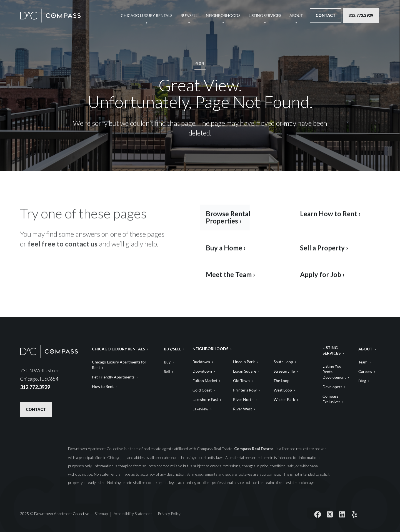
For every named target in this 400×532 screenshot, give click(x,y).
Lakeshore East (205, 399)
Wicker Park (284, 399)
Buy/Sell (189, 18)
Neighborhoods (223, 18)
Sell (167, 371)
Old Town (241, 381)
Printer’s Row (245, 390)
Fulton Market (205, 381)
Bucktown (201, 362)
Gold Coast (202, 390)
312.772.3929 (361, 15)
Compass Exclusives (331, 399)
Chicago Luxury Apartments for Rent (119, 365)
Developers (332, 387)
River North (243, 399)
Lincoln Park (244, 362)
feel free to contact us (63, 248)
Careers (365, 371)
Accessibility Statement (133, 513)
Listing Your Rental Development (334, 372)
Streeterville (284, 371)
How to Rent (103, 386)
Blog (362, 381)
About (296, 18)
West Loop (283, 390)
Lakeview (200, 409)
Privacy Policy (169, 513)
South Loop (283, 362)
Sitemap (101, 513)
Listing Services (265, 18)
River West (242, 409)
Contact (326, 15)
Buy (167, 362)
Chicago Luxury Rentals (147, 18)
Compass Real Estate (254, 449)
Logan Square (245, 371)
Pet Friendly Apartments (113, 377)
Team (363, 362)
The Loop (282, 381)
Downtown (202, 371)
